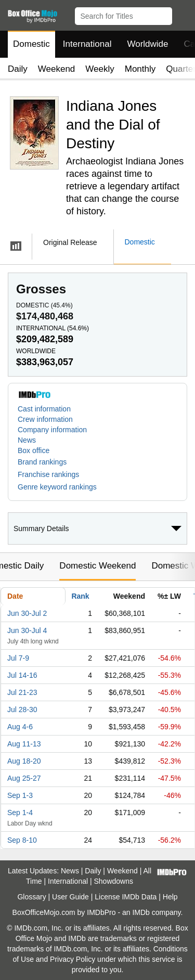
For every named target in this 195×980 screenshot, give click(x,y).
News (27, 440)
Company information (52, 430)
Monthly (140, 69)
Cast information (44, 409)
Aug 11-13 (24, 744)
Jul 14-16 (22, 675)
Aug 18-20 (24, 761)
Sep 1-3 (20, 795)
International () (53, 328)
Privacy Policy (73, 959)
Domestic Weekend (97, 566)
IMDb (141, 912)
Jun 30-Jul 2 (27, 613)
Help (170, 897)
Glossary (31, 897)
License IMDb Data (126, 897)
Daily (18, 69)
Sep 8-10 (22, 840)
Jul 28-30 (22, 710)
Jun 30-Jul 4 (27, 630)
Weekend (57, 69)
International (87, 44)
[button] (182, 14)
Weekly (100, 69)
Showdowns (114, 881)
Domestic (31, 44)
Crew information (45, 419)
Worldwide (147, 44)
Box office (34, 450)
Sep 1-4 (20, 813)
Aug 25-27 (24, 778)
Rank (80, 596)
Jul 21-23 (22, 692)
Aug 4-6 (20, 727)
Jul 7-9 (18, 658)
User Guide (70, 897)
